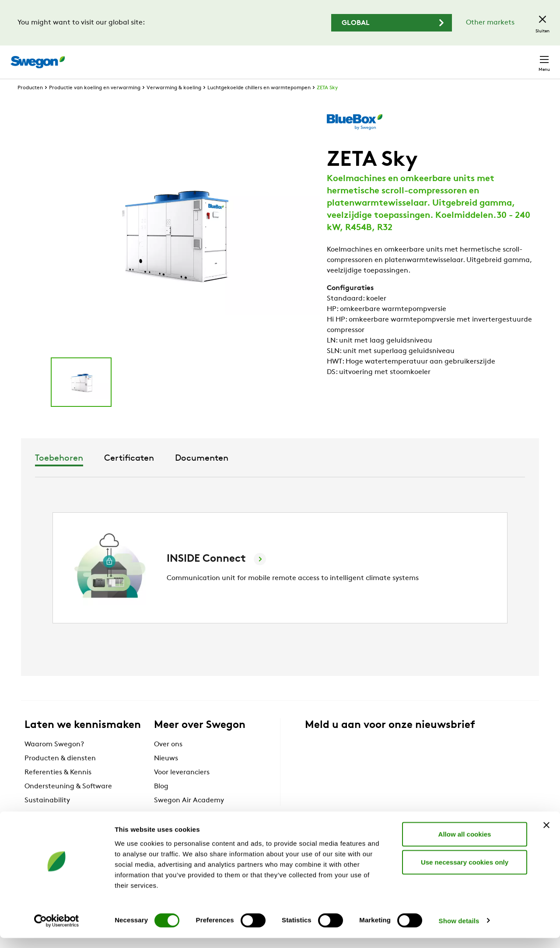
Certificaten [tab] (277, 475)
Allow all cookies (465, 844)
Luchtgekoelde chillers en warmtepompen (259, 104)
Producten (30, 104)
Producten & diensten (60, 775)
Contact (528, 58)
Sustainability (47, 817)
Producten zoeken (313, 57)
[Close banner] (546, 835)
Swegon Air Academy (189, 817)
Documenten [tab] (350, 475)
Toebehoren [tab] (207, 475)
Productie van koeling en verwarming (95, 104)
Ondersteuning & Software (68, 803)
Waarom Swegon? (54, 761)
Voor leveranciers (182, 789)
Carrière (451, 58)
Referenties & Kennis (58, 789)
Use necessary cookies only (465, 872)
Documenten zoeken (393, 58)
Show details (459, 931)
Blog (161, 803)
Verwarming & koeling (174, 104)
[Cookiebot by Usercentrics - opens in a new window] (57, 931)
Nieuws (166, 775)
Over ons (168, 761)
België (488, 58)
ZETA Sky (327, 104)
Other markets (490, 23)
